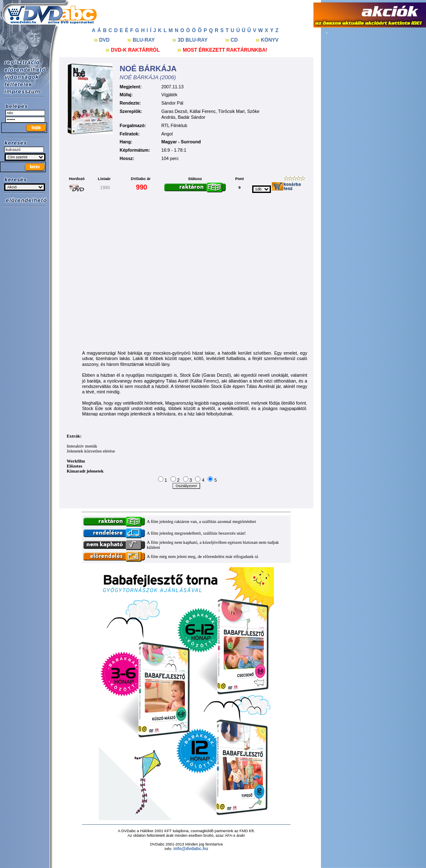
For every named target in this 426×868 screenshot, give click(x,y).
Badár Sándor (192, 117)
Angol (167, 134)
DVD (105, 40)
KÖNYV (270, 40)
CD (235, 40)
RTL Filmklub (174, 125)
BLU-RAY (144, 40)
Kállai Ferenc (203, 111)
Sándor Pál (172, 103)
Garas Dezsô (174, 111)
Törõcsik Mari (231, 111)
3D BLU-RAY (193, 40)
